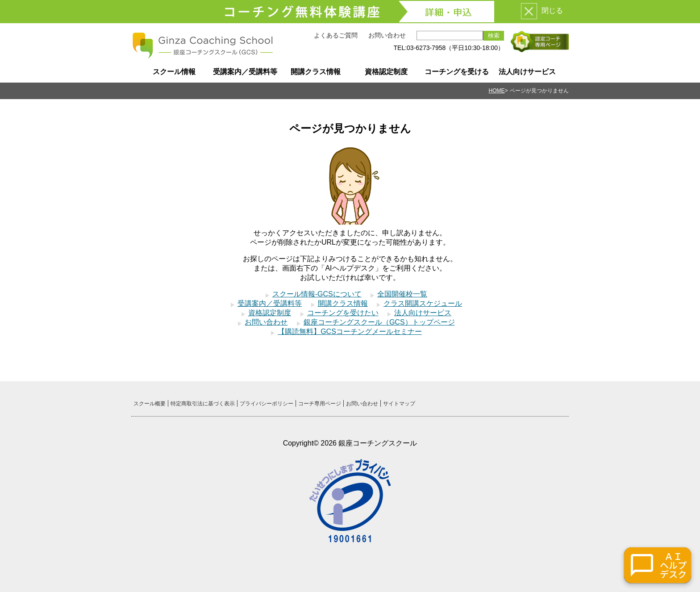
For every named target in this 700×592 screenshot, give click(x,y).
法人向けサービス (527, 72)
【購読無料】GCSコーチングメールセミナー (350, 331)
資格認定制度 (386, 72)
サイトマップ (399, 404)
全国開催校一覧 (402, 294)
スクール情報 (174, 72)
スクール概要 (150, 404)
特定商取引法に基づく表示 (203, 404)
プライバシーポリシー (267, 404)
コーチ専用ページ (320, 404)
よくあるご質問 (336, 35)
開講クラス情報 (316, 72)
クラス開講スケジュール (423, 303)
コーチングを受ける (457, 72)
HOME (497, 91)
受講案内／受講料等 (245, 72)
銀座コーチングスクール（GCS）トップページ (379, 322)
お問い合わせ (387, 35)
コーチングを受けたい (343, 313)
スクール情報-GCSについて (317, 294)
